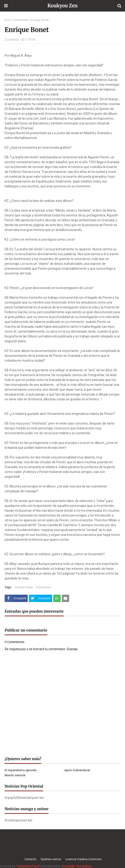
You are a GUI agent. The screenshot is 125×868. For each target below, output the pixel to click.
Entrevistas (21, 20)
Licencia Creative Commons (84, 859)
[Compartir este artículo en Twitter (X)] (40, 598)
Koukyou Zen (63, 6)
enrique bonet (24, 587)
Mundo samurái (15, 775)
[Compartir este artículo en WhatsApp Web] (57, 598)
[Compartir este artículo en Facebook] (16, 598)
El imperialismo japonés (21, 770)
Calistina (13, 40)
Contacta (30, 859)
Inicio (8, 20)
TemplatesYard (27, 866)
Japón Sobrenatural (77, 770)
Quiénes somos (51, 859)
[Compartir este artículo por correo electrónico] (65, 598)
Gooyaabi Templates (77, 866)
